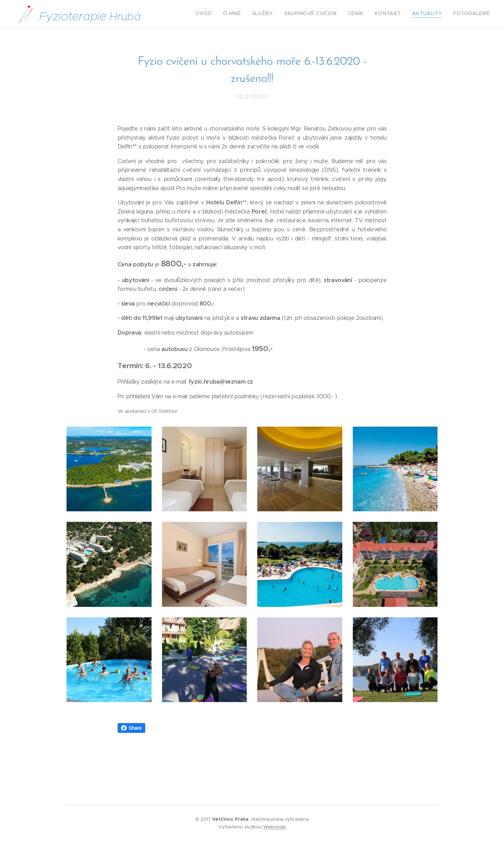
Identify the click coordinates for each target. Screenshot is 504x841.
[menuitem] (414, 14)
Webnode (275, 827)
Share (131, 728)
